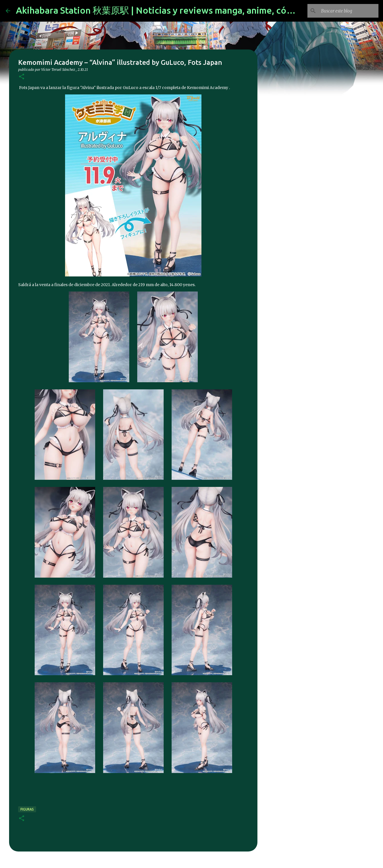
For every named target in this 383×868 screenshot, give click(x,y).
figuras (27, 809)
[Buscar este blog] (349, 11)
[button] (22, 77)
